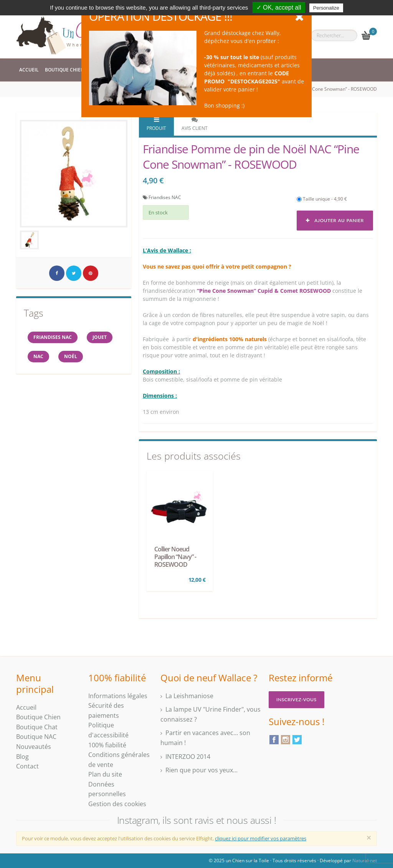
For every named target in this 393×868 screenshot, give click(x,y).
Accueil (29, 70)
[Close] (369, 838)
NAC (38, 356)
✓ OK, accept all (279, 7)
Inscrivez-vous (296, 700)
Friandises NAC (165, 197)
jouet (100, 337)
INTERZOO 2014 (188, 757)
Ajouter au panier (335, 220)
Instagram (286, 740)
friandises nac (53, 337)
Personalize (326, 8)
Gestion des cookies (117, 804)
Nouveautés (34, 747)
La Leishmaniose (189, 696)
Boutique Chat (37, 727)
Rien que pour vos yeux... (201, 770)
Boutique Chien (64, 70)
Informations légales (118, 696)
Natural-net (365, 861)
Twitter (297, 740)
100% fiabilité (107, 745)
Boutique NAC (36, 737)
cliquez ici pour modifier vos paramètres (261, 838)
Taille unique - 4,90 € (322, 199)
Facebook (274, 740)
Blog (22, 757)
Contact (27, 766)
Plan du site (105, 774)
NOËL (71, 356)
